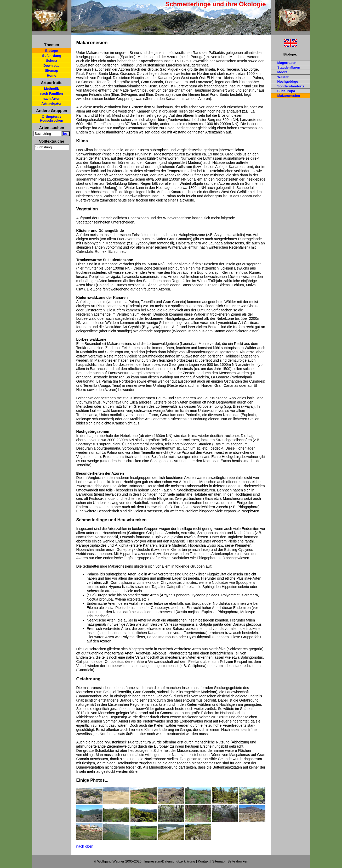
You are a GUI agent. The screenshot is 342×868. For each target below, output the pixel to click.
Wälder (283, 77)
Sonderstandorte (291, 86)
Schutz (52, 61)
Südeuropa (286, 91)
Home (52, 75)
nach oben (85, 846)
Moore (283, 72)
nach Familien (52, 94)
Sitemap (52, 71)
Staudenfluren (289, 67)
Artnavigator (51, 103)
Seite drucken (238, 861)
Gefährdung (52, 56)
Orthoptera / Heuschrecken (52, 119)
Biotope (52, 51)
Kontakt (204, 861)
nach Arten (51, 99)
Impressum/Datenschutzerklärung (170, 861)
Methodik (51, 89)
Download (52, 66)
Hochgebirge (288, 82)
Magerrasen (287, 63)
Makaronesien (289, 96)
